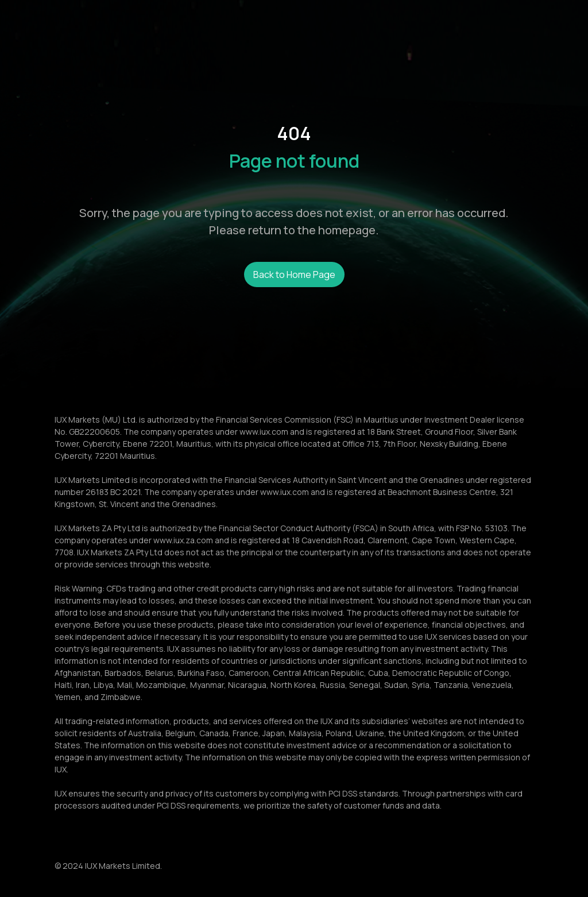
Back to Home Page (294, 274)
